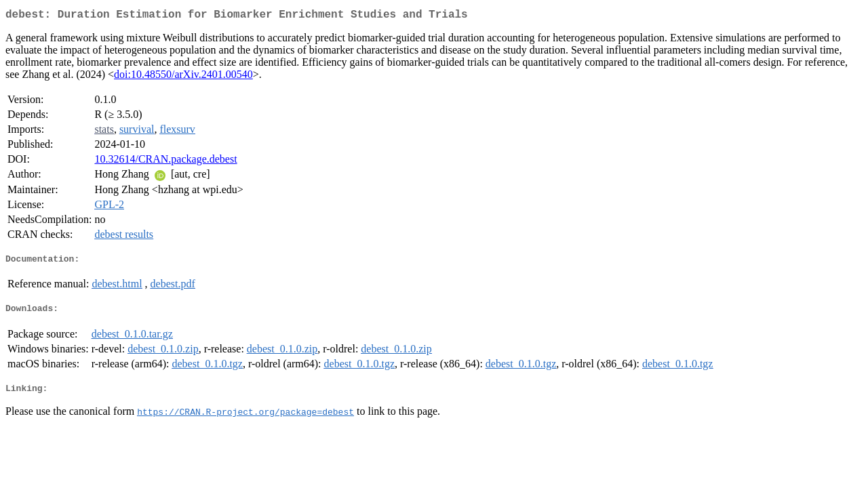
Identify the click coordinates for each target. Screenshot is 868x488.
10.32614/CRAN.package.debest (165, 162)
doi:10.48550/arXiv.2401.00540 (183, 77)
